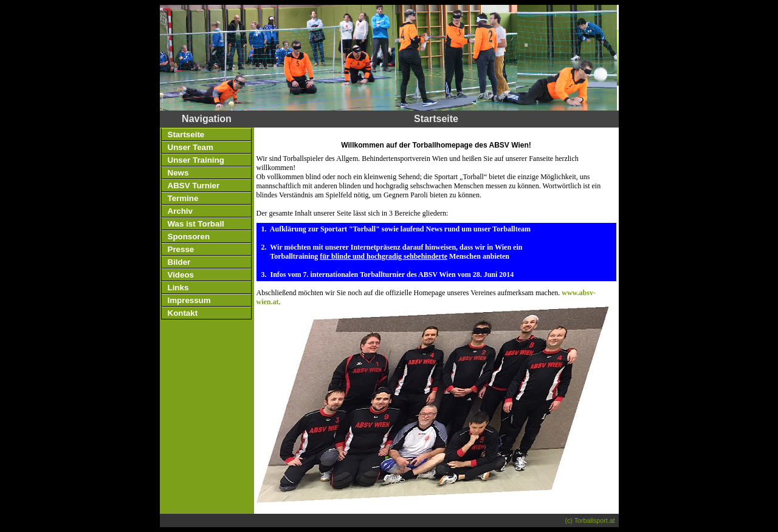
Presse (181, 249)
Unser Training (196, 160)
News (178, 173)
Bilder (179, 262)
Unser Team (191, 147)
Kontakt (183, 313)
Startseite (186, 135)
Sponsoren (189, 237)
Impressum (189, 300)
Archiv (180, 211)
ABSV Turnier (194, 186)
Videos (181, 275)
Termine (183, 198)
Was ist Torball (196, 224)
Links (178, 288)
